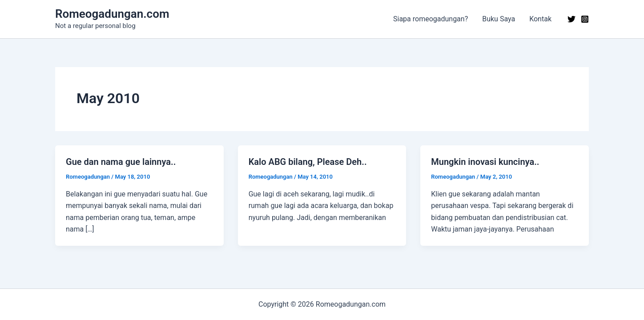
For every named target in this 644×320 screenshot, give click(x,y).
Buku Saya (499, 19)
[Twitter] (572, 19)
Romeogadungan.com (112, 14)
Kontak (540, 19)
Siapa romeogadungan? (431, 19)
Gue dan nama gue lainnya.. (121, 162)
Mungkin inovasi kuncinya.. (485, 162)
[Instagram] (585, 19)
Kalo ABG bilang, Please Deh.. (308, 162)
